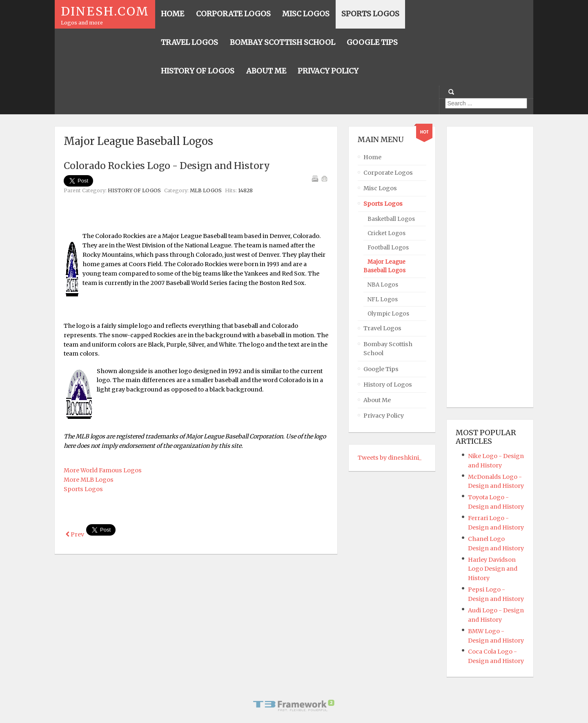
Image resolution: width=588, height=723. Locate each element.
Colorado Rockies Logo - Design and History (167, 166)
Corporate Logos (388, 173)
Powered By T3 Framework (294, 705)
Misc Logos (380, 188)
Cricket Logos (386, 233)
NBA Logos (383, 285)
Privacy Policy (384, 416)
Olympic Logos (388, 314)
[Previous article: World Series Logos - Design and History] (75, 534)
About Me (377, 400)
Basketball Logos (391, 219)
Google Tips (381, 369)
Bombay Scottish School (388, 349)
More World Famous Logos (103, 470)
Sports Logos (83, 489)
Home (372, 157)
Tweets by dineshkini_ (390, 458)
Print (315, 178)
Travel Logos (382, 328)
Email (324, 178)
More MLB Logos (89, 480)
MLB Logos (206, 190)
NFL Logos (383, 299)
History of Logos (134, 190)
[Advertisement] (196, 217)
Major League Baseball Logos (384, 266)
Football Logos (388, 248)
